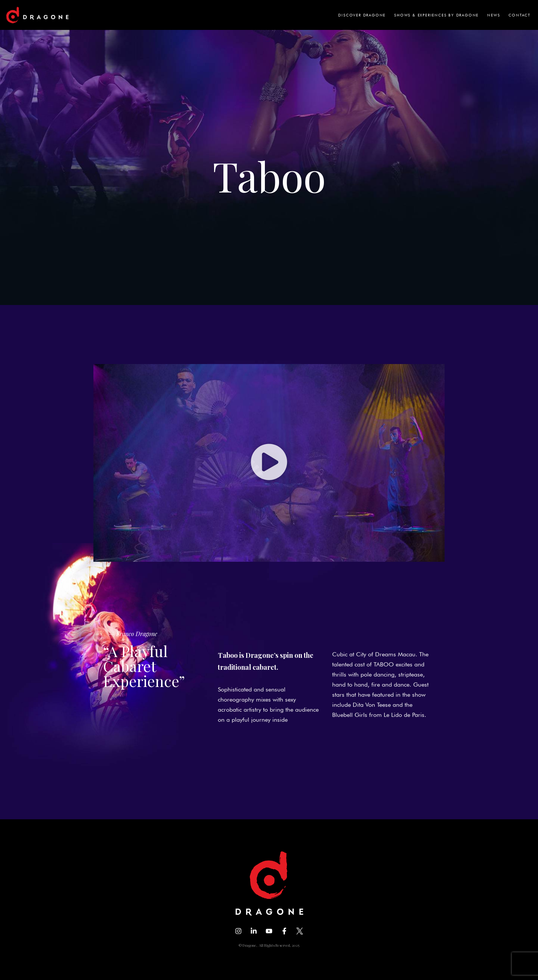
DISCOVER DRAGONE (362, 15)
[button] (269, 463)
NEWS (494, 15)
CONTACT (520, 15)
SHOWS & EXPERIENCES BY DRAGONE (436, 15)
